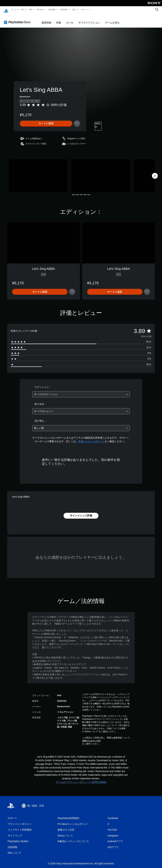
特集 (59, 19)
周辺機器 (52, 9)
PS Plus (40, 9)
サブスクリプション (89, 19)
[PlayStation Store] (18, 19)
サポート (84, 9)
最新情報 (64, 9)
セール (70, 19)
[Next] (155, 173)
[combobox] (81, 391)
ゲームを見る (112, 19)
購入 (74, 9)
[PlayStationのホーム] (6, 10)
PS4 (31, 9)
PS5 (23, 9)
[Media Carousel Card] (38, 173)
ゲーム (14, 9)
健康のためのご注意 (91, 737)
